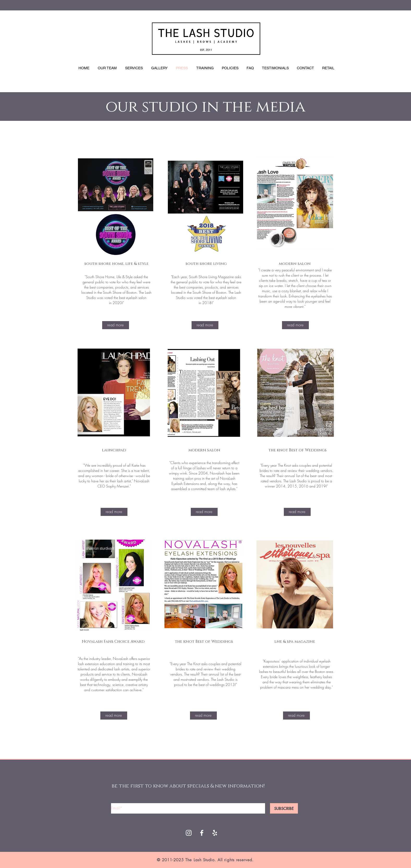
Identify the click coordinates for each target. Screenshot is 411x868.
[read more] (116, 325)
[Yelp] (215, 833)
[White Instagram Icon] (189, 833)
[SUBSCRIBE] (284, 808)
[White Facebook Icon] (202, 833)
